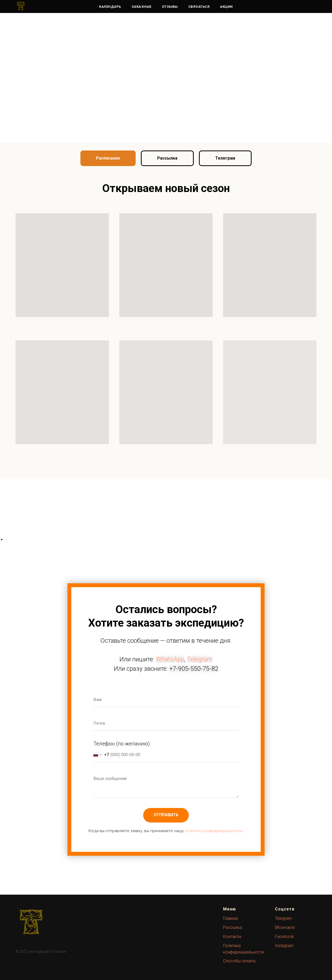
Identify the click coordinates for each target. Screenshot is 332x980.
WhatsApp (170, 659)
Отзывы (170, 7)
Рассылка (233, 927)
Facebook (284, 937)
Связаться (199, 7)
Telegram (200, 659)
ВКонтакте (285, 927)
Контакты (232, 937)
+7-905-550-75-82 (194, 669)
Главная (230, 918)
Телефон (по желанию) (122, 744)
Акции (226, 7)
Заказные (141, 7)
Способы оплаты (239, 961)
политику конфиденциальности (214, 831)
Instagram (284, 946)
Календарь (110, 7)
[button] (167, 158)
